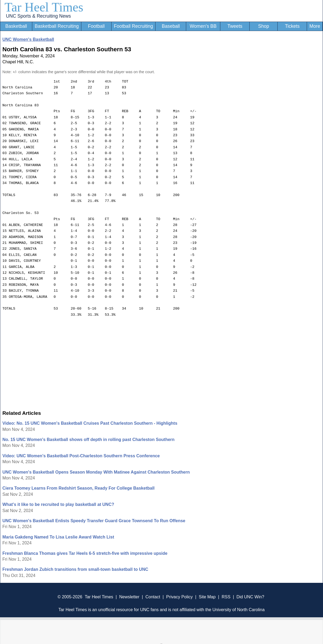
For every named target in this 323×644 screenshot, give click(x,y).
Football (96, 26)
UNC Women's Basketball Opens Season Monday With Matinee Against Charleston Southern (96, 472)
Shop (264, 26)
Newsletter (129, 597)
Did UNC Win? (250, 597)
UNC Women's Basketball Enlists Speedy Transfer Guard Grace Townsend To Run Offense (94, 521)
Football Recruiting (133, 26)
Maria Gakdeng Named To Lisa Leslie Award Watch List (58, 537)
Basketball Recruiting (57, 26)
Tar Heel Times (44, 7)
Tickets (292, 26)
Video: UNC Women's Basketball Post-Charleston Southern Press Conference (81, 456)
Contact (153, 597)
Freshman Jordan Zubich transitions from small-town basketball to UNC (75, 569)
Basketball (16, 26)
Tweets (235, 26)
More (315, 26)
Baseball (171, 26)
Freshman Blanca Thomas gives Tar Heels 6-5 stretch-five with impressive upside (85, 553)
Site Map (207, 597)
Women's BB (203, 26)
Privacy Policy (180, 597)
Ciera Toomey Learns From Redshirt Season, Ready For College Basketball (79, 488)
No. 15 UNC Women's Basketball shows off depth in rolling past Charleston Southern (88, 440)
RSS (226, 597)
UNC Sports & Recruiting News (38, 16)
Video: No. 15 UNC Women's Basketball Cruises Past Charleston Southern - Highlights (90, 423)
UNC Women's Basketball (28, 39)
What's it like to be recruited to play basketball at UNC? (58, 504)
